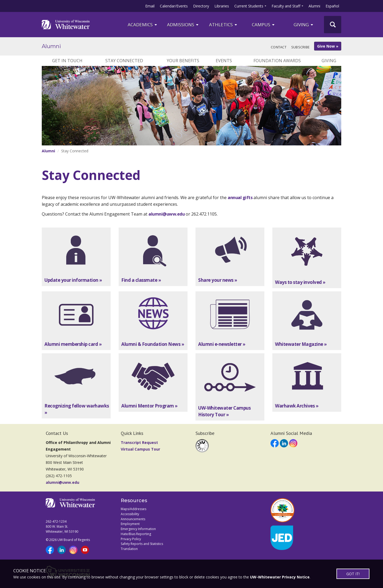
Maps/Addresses (134, 509)
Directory (201, 6)
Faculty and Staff (286, 6)
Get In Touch (67, 61)
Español (332, 6)
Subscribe (300, 47)
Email (150, 6)
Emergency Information (138, 529)
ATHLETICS (223, 25)
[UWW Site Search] (333, 25)
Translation (129, 549)
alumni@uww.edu (166, 214)
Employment (130, 524)
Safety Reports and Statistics (142, 544)
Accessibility (130, 514)
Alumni (314, 6)
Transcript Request (139, 442)
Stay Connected (124, 61)
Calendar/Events (174, 6)
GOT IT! (353, 574)
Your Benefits (183, 61)
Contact (279, 47)
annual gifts (240, 198)
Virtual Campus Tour (140, 449)
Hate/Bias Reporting (136, 534)
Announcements (133, 519)
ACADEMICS (143, 25)
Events (224, 61)
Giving (304, 25)
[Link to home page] (66, 24)
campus (264, 25)
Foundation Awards (277, 61)
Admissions (183, 25)
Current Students (249, 6)
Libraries (222, 6)
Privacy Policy (131, 539)
